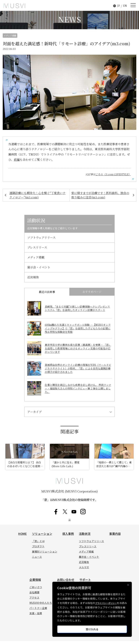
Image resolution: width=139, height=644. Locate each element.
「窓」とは (38, 544)
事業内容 (115, 537)
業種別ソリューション (45, 555)
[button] (103, 6)
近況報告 (33, 277)
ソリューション (42, 537)
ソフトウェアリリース (41, 237)
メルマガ (84, 570)
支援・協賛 (36, 616)
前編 (17, 160)
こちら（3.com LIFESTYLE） (113, 174)
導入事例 (68, 537)
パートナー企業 (38, 611)
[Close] (128, 585)
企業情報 (35, 583)
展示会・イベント (39, 267)
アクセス (34, 601)
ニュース (37, 560)
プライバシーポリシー (108, 603)
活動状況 (85, 537)
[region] (92, 609)
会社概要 (34, 595)
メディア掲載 (10, 35)
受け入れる (92, 629)
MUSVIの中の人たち (41, 606)
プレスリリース (37, 247)
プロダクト (38, 549)
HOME (22, 537)
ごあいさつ (36, 590)
